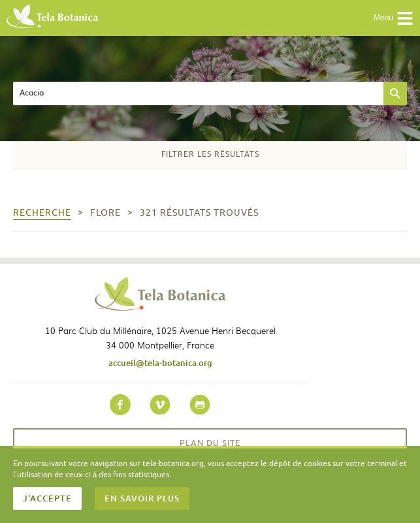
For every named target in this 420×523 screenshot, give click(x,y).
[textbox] (198, 93)
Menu (394, 18)
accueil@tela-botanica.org (160, 363)
